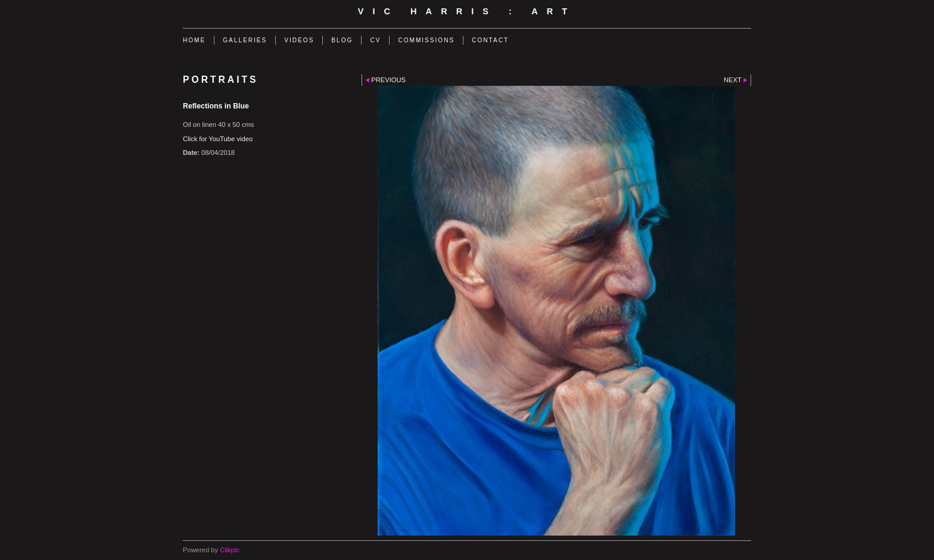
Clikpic (230, 550)
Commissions (426, 40)
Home (194, 40)
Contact (490, 40)
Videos (299, 40)
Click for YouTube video (218, 139)
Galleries (245, 40)
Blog (342, 40)
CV (375, 40)
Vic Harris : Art (467, 11)
